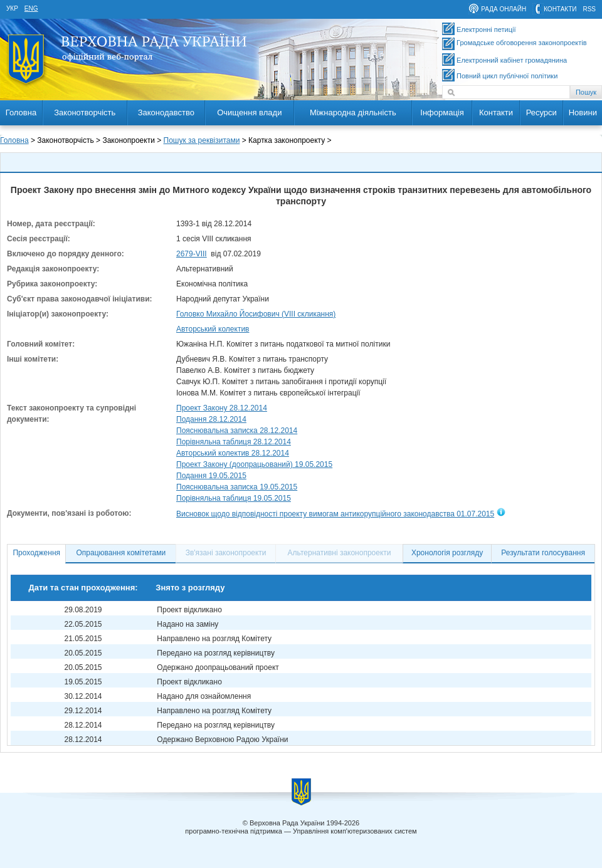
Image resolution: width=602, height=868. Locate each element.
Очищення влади (249, 112)
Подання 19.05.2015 (211, 476)
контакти (560, 9)
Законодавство (166, 112)
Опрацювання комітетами (121, 553)
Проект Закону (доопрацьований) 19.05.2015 (254, 464)
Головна (21, 112)
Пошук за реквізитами (202, 140)
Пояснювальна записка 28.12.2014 (237, 431)
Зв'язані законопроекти (226, 553)
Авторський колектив (213, 329)
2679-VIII (192, 254)
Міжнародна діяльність (353, 112)
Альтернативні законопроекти (340, 553)
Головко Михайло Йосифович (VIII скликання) (256, 314)
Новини (583, 112)
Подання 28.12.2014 (211, 419)
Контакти (496, 112)
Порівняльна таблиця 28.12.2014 (234, 442)
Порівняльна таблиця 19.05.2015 (234, 498)
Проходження (36, 553)
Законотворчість (85, 112)
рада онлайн (504, 9)
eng (31, 8)
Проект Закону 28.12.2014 (222, 408)
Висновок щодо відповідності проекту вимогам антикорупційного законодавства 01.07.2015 (335, 514)
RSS (589, 9)
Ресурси (541, 112)
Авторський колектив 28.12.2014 (233, 453)
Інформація (442, 112)
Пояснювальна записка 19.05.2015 (237, 487)
